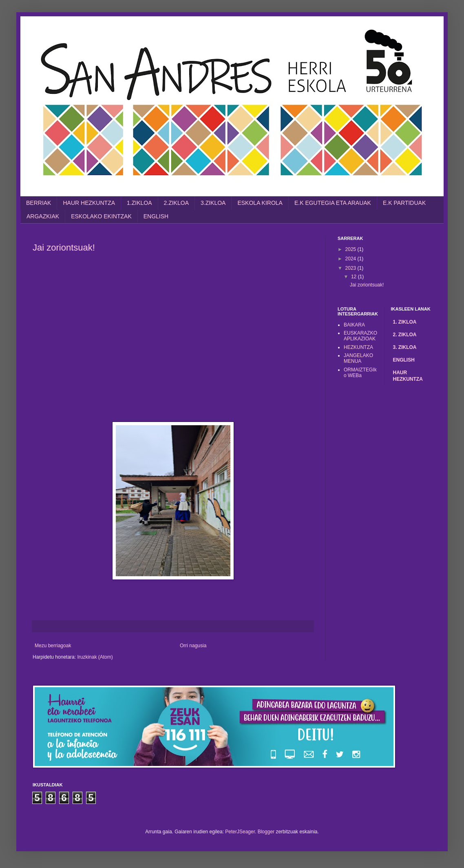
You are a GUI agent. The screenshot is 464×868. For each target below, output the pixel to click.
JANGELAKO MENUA (358, 358)
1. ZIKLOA (405, 322)
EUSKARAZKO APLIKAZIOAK (360, 336)
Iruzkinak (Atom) (95, 657)
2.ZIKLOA (176, 203)
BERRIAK (39, 203)
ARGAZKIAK (43, 216)
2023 (351, 268)
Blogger (266, 832)
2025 (351, 249)
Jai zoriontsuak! (64, 248)
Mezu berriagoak (53, 646)
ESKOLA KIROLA (260, 203)
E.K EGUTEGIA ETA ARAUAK (333, 203)
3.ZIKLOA (213, 203)
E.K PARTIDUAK (404, 203)
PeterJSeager (240, 832)
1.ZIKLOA (139, 203)
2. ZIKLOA (405, 335)
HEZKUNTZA (358, 347)
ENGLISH (156, 216)
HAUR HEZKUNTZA (89, 203)
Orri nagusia (193, 646)
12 (355, 277)
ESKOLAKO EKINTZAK (101, 216)
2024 (351, 259)
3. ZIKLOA (405, 347)
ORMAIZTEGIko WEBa (360, 373)
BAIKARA (354, 325)
